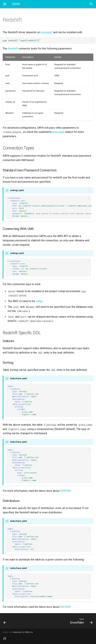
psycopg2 (47, 32)
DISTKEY (65, 607)
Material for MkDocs (23, 632)
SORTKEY (66, 491)
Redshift (13, 49)
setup (39, 301)
